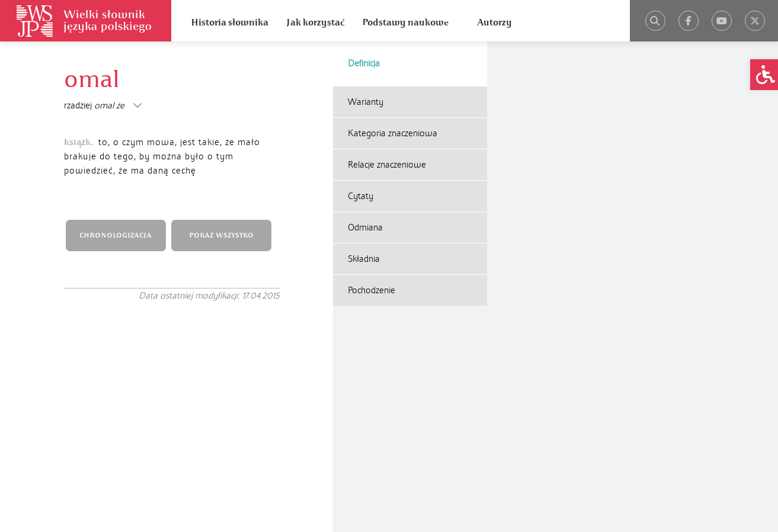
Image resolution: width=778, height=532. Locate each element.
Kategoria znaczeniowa (393, 133)
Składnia (364, 259)
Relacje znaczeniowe (387, 165)
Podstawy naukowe (405, 23)
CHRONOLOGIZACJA (116, 235)
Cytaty (361, 196)
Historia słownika (230, 23)
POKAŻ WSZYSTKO (221, 235)
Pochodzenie (372, 290)
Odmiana (365, 227)
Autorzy (494, 23)
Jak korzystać (315, 23)
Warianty (366, 102)
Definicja (364, 63)
